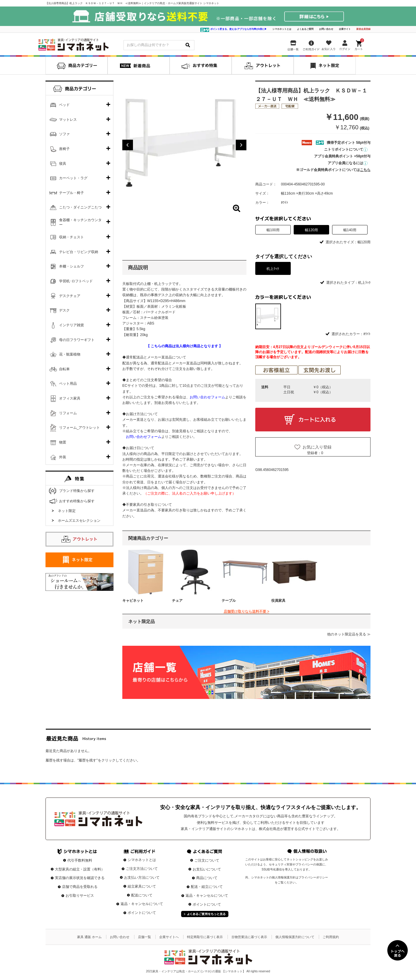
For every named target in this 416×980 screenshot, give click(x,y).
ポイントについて (142, 913)
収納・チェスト (71, 237)
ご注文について (207, 860)
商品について (207, 878)
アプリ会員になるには (348, 163)
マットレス (68, 120)
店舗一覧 (144, 937)
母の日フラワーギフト (77, 340)
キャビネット (133, 601)
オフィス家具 (70, 398)
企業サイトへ (169, 937)
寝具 (63, 164)
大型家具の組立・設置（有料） (80, 869)
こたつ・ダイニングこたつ (80, 207)
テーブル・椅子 (71, 193)
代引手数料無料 (80, 860)
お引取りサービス (80, 896)
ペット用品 (68, 384)
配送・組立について (207, 887)
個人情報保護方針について (295, 937)
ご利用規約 (331, 937)
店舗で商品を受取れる (80, 887)
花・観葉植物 (70, 354)
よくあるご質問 (305, 29)
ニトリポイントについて (346, 149)
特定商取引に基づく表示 (205, 937)
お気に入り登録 (317, 447)
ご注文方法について (142, 869)
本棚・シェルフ (71, 266)
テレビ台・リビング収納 (79, 252)
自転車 (64, 369)
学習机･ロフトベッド (76, 281)
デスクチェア (70, 296)
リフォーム (68, 413)
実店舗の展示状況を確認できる (80, 878)
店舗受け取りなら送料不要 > (246, 612)
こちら (365, 170)
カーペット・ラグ (73, 178)
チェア (177, 601)
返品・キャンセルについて (142, 904)
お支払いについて (207, 869)
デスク (64, 310)
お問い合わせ (326, 29)
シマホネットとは (282, 29)
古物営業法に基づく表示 (249, 937)
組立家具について (142, 886)
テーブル (229, 601)
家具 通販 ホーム (89, 937)
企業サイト (345, 29)
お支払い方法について (142, 878)
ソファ (64, 134)
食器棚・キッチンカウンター (80, 222)
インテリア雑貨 (71, 325)
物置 (63, 442)
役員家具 (278, 601)
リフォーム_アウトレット (80, 428)
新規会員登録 (363, 29)
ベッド (64, 105)
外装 (63, 457)
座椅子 (64, 149)
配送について (142, 895)
